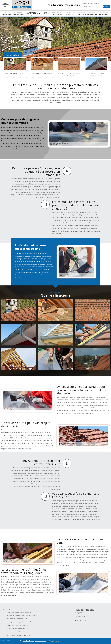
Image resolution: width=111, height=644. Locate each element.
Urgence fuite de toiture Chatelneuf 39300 (18, 635)
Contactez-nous (40, 641)
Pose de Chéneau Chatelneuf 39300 (17, 619)
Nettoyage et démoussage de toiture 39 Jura (33, 14)
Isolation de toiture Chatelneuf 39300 (17, 629)
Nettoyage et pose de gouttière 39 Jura (57, 14)
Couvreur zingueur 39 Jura (7, 14)
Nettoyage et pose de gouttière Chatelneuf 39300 (20, 622)
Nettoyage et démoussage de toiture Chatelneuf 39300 (22, 615)
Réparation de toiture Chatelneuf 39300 (18, 625)
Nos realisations (12, 55)
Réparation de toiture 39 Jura (70, 14)
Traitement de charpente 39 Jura (18, 14)
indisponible (56, 5)
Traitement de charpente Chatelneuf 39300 (19, 612)
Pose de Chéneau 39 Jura (45, 14)
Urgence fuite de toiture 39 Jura (103, 14)
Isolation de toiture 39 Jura (81, 14)
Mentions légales (29, 641)
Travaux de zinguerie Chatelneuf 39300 (18, 632)
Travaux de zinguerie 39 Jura (92, 14)
